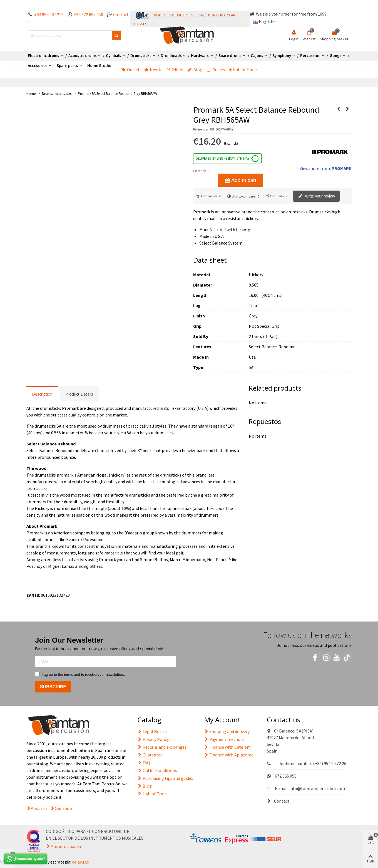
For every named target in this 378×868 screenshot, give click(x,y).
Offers (175, 70)
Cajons (257, 56)
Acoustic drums (83, 56)
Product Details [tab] (79, 394)
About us (39, 808)
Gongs (336, 56)
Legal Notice (152, 731)
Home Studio (99, 66)
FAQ (144, 763)
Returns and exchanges (162, 747)
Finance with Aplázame (229, 755)
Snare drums (230, 56)
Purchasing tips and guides (165, 778)
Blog (195, 70)
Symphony (282, 56)
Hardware (200, 56)
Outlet (130, 70)
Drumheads (171, 56)
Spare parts (67, 66)
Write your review (317, 196)
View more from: (323, 168)
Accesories (38, 66)
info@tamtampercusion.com (317, 788)
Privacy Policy (153, 739)
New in (153, 70)
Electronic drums (43, 56)
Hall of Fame (243, 70)
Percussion (310, 56)
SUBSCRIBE (53, 687)
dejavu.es (80, 862)
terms (69, 675)
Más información (66, 846)
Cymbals (114, 56)
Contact (278, 801)
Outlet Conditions (157, 770)
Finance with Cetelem (227, 747)
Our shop (63, 808)
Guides (216, 70)
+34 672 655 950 (88, 14)
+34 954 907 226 (49, 14)
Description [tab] (42, 394)
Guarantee (150, 755)
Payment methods (224, 739)
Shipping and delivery (227, 731)
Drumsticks (141, 56)
